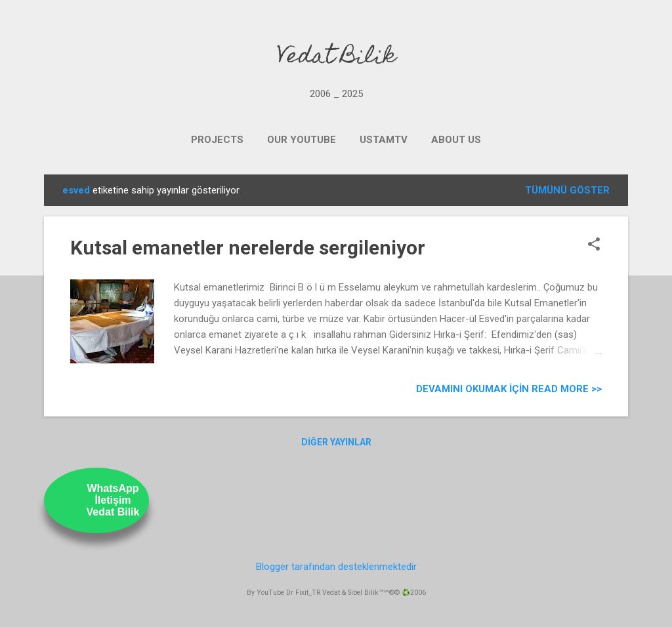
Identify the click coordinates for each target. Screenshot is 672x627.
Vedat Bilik (336, 58)
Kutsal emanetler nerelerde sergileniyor (248, 248)
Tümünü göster (567, 190)
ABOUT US (456, 140)
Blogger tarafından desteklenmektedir (336, 567)
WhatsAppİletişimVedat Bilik (113, 500)
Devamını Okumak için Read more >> (509, 389)
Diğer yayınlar (336, 442)
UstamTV (384, 140)
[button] (594, 245)
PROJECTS (217, 140)
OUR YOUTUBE (302, 140)
